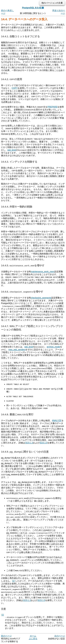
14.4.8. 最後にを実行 (17, 414)
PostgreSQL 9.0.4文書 (33, 8)
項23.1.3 (29, 443)
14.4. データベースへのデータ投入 (24, 19)
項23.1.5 (43, 443)
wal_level (12, 150)
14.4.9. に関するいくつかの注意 (25, 452)
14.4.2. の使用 (12, 79)
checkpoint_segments (41, 298)
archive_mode (53, 347)
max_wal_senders (17, 350)
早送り (55, 11)
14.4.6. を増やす (22, 292)
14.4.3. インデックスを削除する (19, 162)
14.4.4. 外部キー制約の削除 (17, 207)
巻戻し (11, 11)
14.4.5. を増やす (23, 265)
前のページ (6, 636)
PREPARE (52, 107)
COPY (15, 88)
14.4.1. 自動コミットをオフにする (20, 36)
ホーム (33, 636)
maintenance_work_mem (43, 272)
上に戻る (33, 639)
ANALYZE (57, 421)
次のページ (60, 636)
